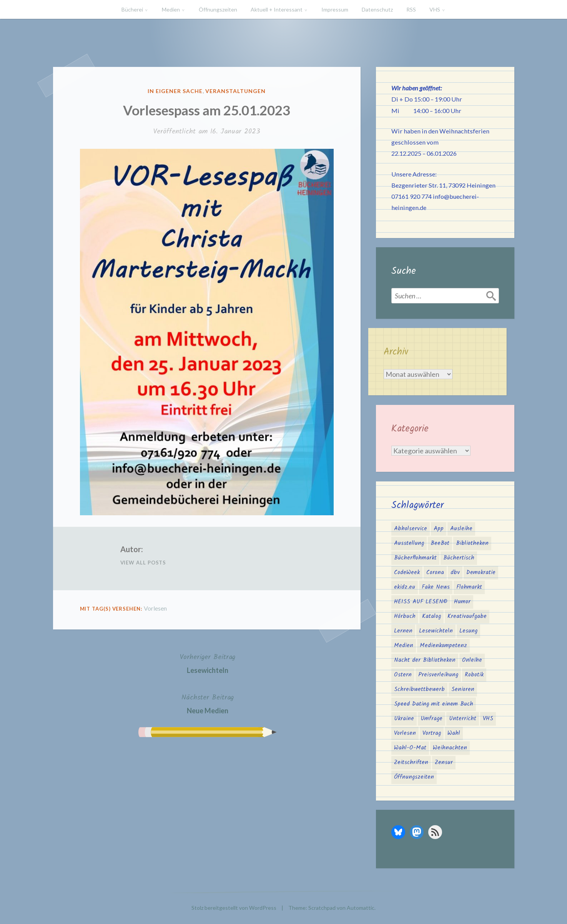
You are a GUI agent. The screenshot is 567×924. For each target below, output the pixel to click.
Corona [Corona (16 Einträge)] (435, 573)
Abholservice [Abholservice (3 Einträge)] (411, 529)
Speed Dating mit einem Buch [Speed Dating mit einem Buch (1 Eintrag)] (434, 704)
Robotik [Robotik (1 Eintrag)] (474, 675)
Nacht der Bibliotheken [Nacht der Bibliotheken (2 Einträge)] (425, 660)
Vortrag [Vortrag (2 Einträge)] (432, 733)
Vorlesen (155, 608)
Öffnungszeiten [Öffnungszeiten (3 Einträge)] (414, 777)
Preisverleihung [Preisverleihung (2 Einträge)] (438, 675)
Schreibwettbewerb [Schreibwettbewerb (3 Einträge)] (419, 689)
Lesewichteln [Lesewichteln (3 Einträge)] (436, 631)
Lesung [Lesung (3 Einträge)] (468, 631)
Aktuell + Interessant (277, 9)
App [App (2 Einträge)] (439, 529)
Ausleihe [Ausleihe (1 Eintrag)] (461, 529)
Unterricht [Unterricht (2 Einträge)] (463, 719)
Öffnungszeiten (218, 9)
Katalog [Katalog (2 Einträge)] (431, 616)
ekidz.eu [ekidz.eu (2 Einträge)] (405, 587)
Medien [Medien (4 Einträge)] (404, 646)
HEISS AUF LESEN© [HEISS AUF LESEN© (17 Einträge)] (421, 602)
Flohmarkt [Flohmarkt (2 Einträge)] (469, 587)
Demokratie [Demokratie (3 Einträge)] (481, 573)
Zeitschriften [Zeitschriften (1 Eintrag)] (411, 763)
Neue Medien (208, 703)
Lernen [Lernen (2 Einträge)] (403, 631)
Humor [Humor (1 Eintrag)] (462, 602)
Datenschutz (377, 9)
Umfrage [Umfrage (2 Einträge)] (431, 719)
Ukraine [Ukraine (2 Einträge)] (404, 719)
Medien (171, 9)
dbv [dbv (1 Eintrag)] (455, 573)
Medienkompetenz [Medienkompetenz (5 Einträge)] (443, 646)
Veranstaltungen (235, 91)
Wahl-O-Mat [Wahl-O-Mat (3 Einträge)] (410, 748)
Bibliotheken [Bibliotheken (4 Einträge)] (472, 543)
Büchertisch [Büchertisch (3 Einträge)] (459, 558)
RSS (411, 9)
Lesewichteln (208, 663)
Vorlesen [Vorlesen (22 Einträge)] (405, 733)
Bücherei (132, 9)
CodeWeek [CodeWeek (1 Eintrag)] (407, 573)
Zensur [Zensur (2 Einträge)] (444, 763)
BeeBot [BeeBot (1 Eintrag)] (440, 543)
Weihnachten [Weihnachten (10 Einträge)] (450, 748)
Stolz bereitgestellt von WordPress (234, 908)
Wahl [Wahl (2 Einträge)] (454, 733)
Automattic (361, 908)
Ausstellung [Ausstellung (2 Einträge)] (409, 543)
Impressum (335, 9)
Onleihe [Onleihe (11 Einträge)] (472, 660)
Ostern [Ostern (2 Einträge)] (403, 675)
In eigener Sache (175, 91)
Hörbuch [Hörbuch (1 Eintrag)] (405, 616)
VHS (435, 9)
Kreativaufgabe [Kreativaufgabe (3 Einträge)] (467, 616)
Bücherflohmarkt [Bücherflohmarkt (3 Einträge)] (415, 558)
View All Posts (143, 563)
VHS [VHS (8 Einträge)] (488, 719)
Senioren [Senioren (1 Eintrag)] (463, 689)
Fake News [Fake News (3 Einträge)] (436, 587)
